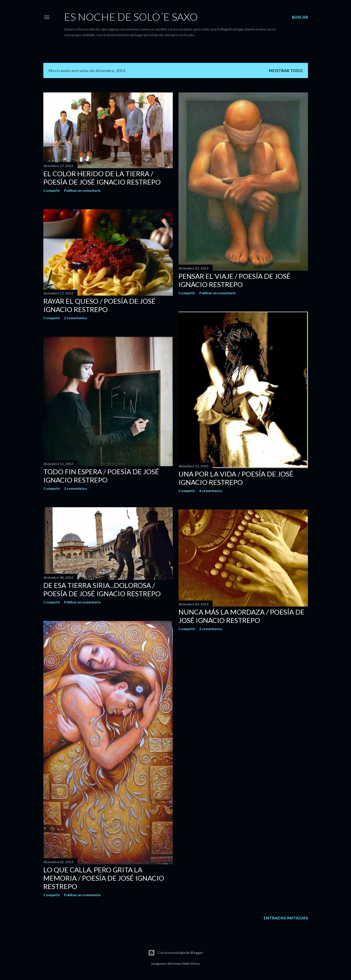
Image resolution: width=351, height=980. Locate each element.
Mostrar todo (286, 70)
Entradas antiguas (286, 918)
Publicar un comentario (82, 190)
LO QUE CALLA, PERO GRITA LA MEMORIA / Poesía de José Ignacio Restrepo (104, 878)
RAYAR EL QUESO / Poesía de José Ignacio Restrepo (99, 305)
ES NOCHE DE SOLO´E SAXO (131, 17)
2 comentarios (75, 318)
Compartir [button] (52, 190)
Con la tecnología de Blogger (176, 953)
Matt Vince (191, 963)
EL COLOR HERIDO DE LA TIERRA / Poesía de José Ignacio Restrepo (102, 178)
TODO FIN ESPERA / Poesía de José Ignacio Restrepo (101, 476)
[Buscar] (300, 17)
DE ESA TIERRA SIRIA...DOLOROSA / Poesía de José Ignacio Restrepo (102, 589)
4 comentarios (211, 491)
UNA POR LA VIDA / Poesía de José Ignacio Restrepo (236, 478)
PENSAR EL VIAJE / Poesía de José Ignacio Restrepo (234, 280)
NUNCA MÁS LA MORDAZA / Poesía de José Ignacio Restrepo (242, 616)
